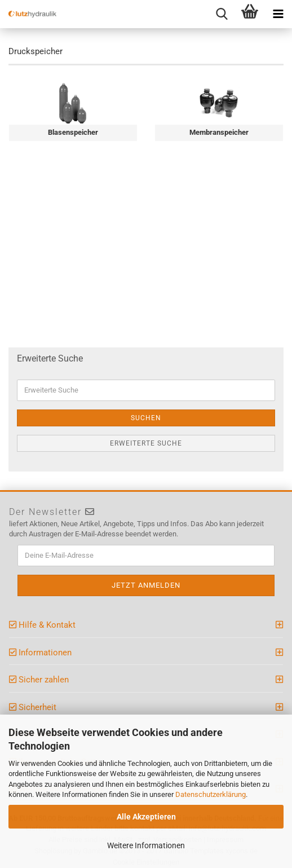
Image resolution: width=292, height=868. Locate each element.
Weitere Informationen (146, 845)
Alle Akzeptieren (146, 817)
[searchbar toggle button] (222, 14)
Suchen (146, 418)
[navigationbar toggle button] (278, 14)
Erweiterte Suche (146, 443)
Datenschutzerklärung (211, 794)
